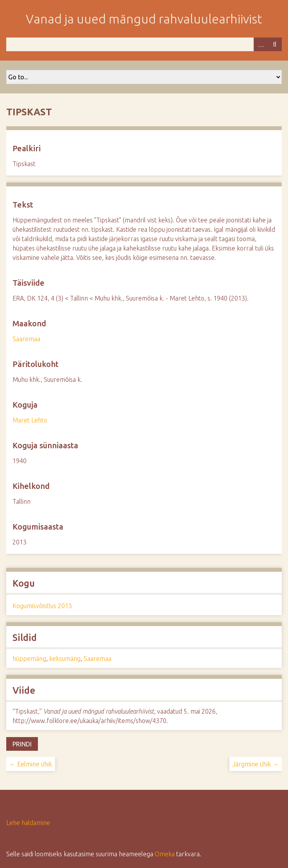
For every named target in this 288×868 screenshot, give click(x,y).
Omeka (165, 854)
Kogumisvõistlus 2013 (42, 606)
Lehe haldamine (28, 823)
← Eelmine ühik (31, 764)
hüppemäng (29, 659)
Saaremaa (26, 339)
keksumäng (65, 659)
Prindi (22, 744)
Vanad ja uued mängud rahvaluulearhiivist (144, 19)
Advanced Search (261, 44)
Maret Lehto (30, 420)
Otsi (275, 44)
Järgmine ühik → (256, 764)
